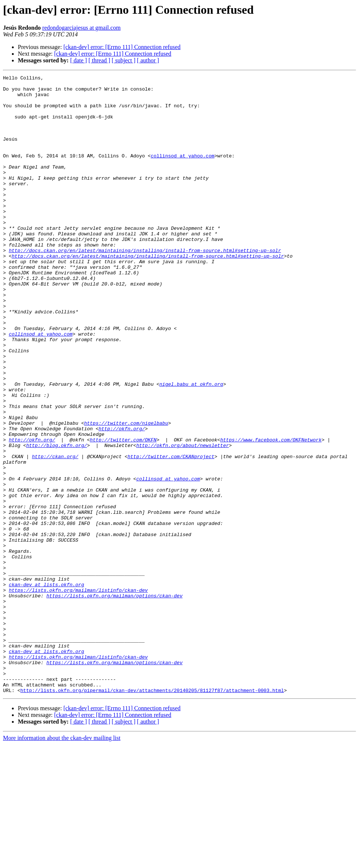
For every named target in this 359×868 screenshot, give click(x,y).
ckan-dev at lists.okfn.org (47, 687)
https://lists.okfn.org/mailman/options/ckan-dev (115, 700)
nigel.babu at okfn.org (191, 446)
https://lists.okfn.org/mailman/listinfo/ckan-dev (78, 694)
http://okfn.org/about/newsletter (183, 520)
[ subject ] (124, 60)
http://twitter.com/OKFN (123, 513)
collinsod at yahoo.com (183, 172)
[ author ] (148, 60)
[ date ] (79, 60)
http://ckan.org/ (55, 533)
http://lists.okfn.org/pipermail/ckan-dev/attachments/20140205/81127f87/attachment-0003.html (152, 814)
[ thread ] (99, 60)
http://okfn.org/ (122, 500)
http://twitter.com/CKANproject (171, 533)
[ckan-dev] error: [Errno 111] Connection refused (122, 47)
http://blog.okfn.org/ (56, 520)
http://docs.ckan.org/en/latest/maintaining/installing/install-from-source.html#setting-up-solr (145, 286)
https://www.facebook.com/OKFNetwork (271, 513)
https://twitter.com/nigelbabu (126, 493)
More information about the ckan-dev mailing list (62, 862)
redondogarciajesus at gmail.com (81, 28)
